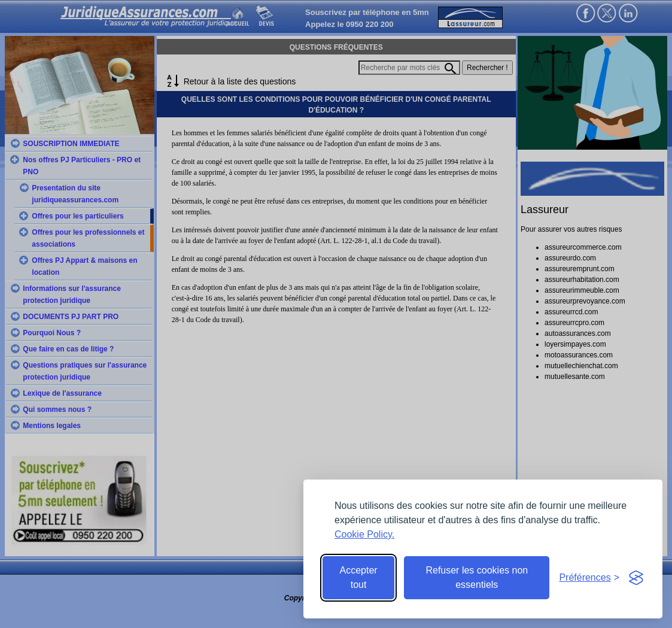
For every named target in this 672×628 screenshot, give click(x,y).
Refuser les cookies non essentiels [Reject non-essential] (477, 577)
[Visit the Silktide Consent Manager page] (636, 578)
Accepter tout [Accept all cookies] (359, 577)
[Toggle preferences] (589, 578)
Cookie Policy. (364, 534)
